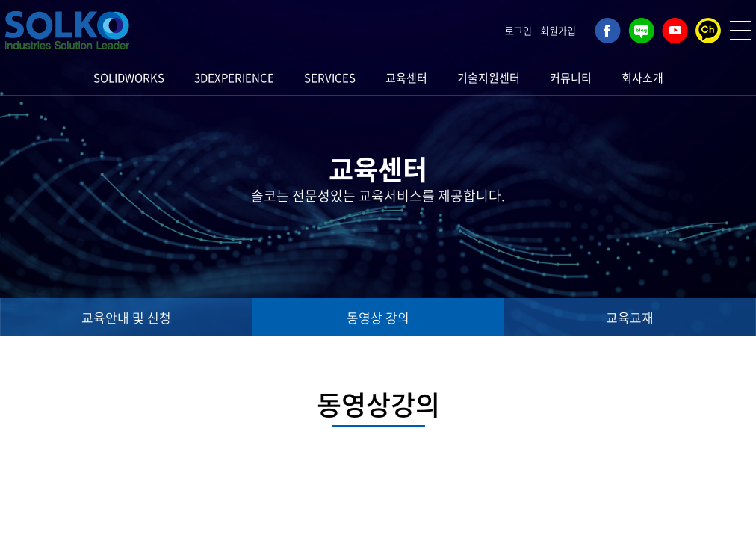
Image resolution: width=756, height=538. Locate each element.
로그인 (518, 30)
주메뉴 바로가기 (0, 0)
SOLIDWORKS (129, 78)
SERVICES (330, 78)
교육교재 (630, 317)
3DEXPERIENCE (234, 78)
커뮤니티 (571, 78)
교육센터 (406, 78)
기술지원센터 (489, 78)
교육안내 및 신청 (126, 317)
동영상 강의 (378, 317)
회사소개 (642, 78)
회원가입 (558, 30)
